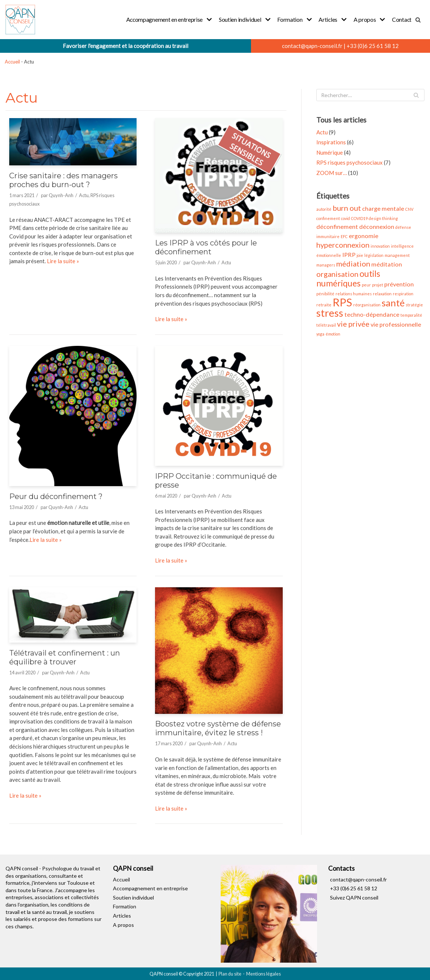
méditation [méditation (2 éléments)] (387, 264)
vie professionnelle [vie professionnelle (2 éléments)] (396, 324)
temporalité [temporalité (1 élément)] (411, 315)
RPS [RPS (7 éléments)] (342, 302)
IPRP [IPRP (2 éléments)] (349, 254)
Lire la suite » (63, 261)
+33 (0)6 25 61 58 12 (373, 46)
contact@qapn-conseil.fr (312, 46)
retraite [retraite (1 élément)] (324, 304)
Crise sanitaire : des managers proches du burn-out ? (63, 180)
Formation (125, 906)
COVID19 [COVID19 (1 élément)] (359, 218)
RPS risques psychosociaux (350, 162)
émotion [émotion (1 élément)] (333, 333)
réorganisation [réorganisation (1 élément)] (367, 304)
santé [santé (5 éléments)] (393, 302)
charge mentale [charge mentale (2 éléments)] (383, 208)
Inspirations (331, 142)
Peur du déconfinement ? (56, 496)
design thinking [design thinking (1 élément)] (383, 218)
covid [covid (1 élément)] (345, 218)
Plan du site (230, 973)
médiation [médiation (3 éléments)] (353, 264)
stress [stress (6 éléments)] (330, 312)
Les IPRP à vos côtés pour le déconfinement (206, 247)
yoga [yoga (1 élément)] (320, 333)
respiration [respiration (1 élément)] (403, 293)
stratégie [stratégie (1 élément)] (414, 304)
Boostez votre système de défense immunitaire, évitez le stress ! (218, 728)
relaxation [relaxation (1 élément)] (382, 293)
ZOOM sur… (332, 173)
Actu (84, 195)
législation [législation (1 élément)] (374, 255)
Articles (122, 915)
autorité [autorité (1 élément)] (324, 209)
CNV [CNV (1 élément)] (409, 209)
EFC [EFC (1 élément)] (344, 236)
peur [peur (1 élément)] (366, 284)
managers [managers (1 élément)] (326, 265)
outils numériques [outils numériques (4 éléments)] (348, 278)
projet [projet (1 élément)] (378, 284)
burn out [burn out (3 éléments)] (347, 208)
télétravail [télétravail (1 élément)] (326, 325)
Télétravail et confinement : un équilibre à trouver (65, 657)
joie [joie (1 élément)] (360, 255)
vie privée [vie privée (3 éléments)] (353, 323)
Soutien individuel (133, 897)
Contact (402, 19)
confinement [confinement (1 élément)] (328, 218)
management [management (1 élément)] (397, 255)
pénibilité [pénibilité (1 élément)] (325, 293)
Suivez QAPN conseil (354, 897)
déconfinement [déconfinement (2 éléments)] (337, 226)
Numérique (330, 152)
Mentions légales (264, 973)
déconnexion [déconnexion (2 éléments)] (377, 226)
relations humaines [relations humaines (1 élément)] (354, 293)
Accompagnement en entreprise (150, 888)
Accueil (12, 62)
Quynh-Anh (61, 195)
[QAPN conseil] (20, 20)
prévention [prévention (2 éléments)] (399, 284)
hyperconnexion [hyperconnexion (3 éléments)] (343, 245)
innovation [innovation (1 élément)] (380, 246)
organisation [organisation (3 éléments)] (337, 274)
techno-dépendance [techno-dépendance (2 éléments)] (372, 314)
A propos (123, 924)
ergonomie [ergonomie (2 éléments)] (364, 235)
